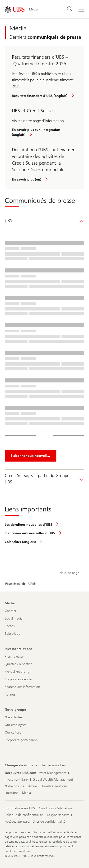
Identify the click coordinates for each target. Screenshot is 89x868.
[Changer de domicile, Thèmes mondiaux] (53, 765)
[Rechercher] (70, 9)
